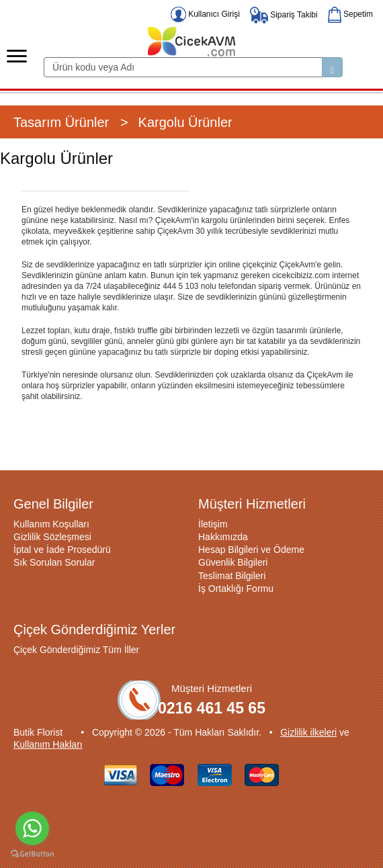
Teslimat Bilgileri (232, 576)
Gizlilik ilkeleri (308, 732)
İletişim (213, 524)
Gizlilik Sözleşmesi (52, 537)
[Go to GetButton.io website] (32, 854)
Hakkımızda (223, 537)
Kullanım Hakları (48, 744)
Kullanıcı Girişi (205, 14)
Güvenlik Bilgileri (233, 562)
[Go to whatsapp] (32, 828)
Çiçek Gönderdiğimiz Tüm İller (76, 650)
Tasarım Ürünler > (71, 122)
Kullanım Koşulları (51, 524)
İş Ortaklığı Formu (236, 589)
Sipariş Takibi (284, 15)
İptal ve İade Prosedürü (62, 550)
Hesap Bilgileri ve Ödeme (251, 550)
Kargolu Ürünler (185, 122)
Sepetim (350, 14)
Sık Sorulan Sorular (54, 562)
